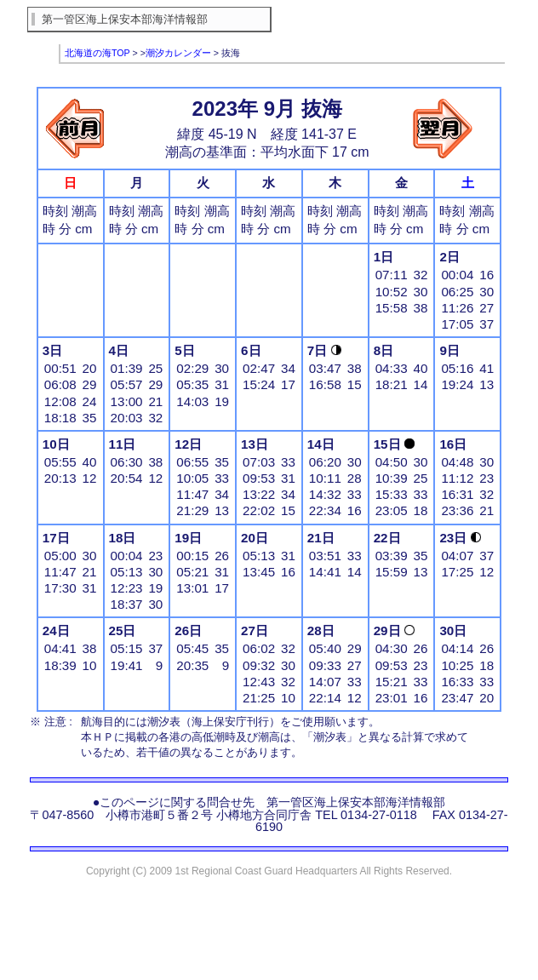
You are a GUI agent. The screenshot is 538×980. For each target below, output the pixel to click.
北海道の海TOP (97, 53)
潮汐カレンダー (178, 53)
